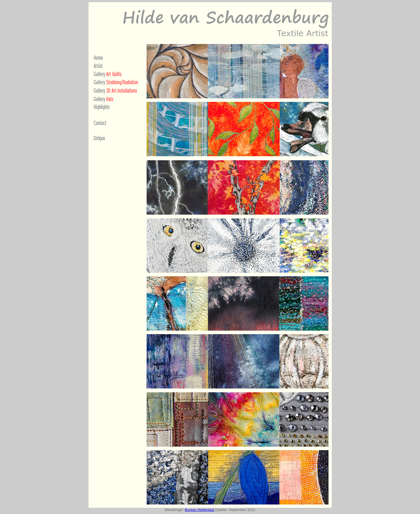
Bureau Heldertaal (200, 510)
